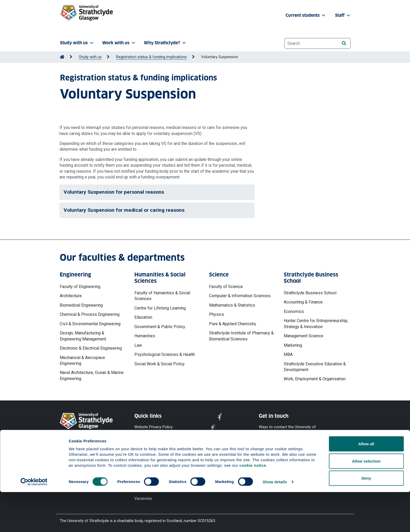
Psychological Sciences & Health (165, 354)
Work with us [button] (119, 43)
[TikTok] (321, 455)
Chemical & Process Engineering (90, 314)
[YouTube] (280, 455)
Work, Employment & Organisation (315, 379)
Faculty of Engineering (80, 287)
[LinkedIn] (334, 455)
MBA (288, 354)
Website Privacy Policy (154, 427)
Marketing (293, 345)
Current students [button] (306, 15)
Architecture (71, 296)
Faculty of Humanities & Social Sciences (162, 296)
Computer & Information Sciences (240, 296)
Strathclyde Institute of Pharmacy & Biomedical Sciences (241, 336)
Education (143, 317)
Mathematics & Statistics (232, 305)
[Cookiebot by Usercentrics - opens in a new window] (34, 522)
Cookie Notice (146, 436)
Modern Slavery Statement (148, 467)
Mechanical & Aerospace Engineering (82, 360)
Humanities (145, 336)
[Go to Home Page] (62, 57)
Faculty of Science (226, 287)
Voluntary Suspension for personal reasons (114, 192)
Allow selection (366, 501)
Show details (275, 522)
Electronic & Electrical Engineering (91, 348)
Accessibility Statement (154, 446)
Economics (294, 311)
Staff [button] (343, 15)
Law (138, 345)
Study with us (90, 57)
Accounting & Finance (303, 302)
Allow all (366, 484)
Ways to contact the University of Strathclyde (287, 429)
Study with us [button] (77, 43)
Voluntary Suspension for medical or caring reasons (124, 210)
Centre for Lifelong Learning (160, 308)
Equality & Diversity (150, 455)
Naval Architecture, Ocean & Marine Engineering (92, 375)
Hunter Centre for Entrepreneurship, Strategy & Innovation (316, 324)
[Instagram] (308, 455)
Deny (366, 518)
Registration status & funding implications (151, 57)
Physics (217, 314)
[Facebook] (266, 455)
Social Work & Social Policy (160, 364)
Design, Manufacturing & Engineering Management (83, 336)
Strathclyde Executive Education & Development (315, 367)
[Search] (344, 43)
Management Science (304, 336)
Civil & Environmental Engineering (90, 324)
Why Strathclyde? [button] (165, 43)
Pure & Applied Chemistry (233, 324)
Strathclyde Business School (310, 293)
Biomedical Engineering (81, 305)
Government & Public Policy (160, 327)
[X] (294, 455)
